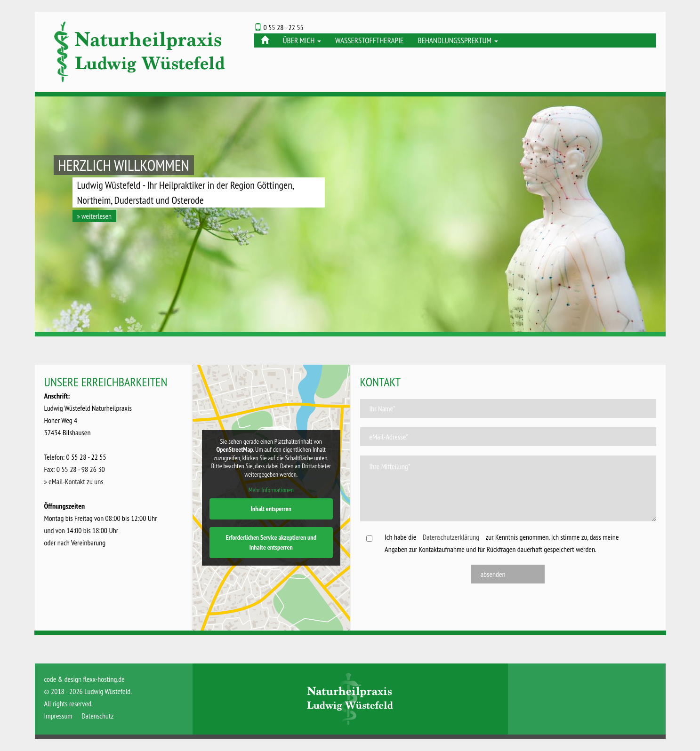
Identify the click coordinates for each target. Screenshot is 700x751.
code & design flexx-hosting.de (84, 679)
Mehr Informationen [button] (271, 490)
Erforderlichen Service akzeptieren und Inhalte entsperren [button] (271, 542)
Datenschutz (97, 716)
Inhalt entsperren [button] (271, 509)
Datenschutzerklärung (451, 537)
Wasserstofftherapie (369, 40)
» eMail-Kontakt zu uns (74, 481)
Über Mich (302, 40)
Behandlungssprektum (458, 40)
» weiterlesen (95, 216)
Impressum (58, 716)
